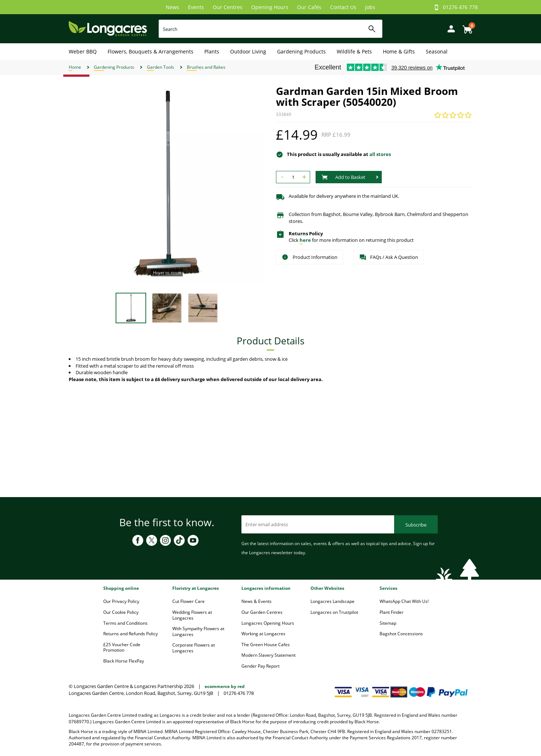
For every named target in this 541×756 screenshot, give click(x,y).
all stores (380, 154)
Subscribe (416, 525)
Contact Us (343, 7)
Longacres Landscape (332, 601)
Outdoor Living (248, 51)
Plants (212, 51)
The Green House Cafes (266, 645)
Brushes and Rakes (206, 67)
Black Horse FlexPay (124, 661)
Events (196, 7)
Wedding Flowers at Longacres (192, 615)
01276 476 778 (460, 7)
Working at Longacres (263, 634)
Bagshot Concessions (401, 634)
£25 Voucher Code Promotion (122, 647)
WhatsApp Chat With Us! (404, 601)
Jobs (370, 7)
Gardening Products (301, 51)
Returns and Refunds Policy (131, 634)
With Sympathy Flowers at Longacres (198, 631)
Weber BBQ (83, 51)
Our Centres (228, 7)
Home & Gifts (399, 51)
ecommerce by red (225, 686)
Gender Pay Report (261, 666)
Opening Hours (270, 7)
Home (75, 67)
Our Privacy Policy (121, 601)
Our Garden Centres (262, 612)
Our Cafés (309, 7)
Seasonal (437, 51)
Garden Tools (161, 67)
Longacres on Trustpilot (334, 612)
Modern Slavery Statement (269, 655)
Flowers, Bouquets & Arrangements (151, 51)
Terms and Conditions (125, 623)
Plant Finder (392, 612)
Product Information (310, 257)
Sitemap (388, 623)
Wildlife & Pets (354, 51)
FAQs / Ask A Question (389, 257)
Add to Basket (343, 177)
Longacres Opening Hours (268, 623)
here (305, 240)
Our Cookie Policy (121, 612)
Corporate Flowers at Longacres (194, 648)
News (173, 7)
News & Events (257, 601)
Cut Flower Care (189, 601)
